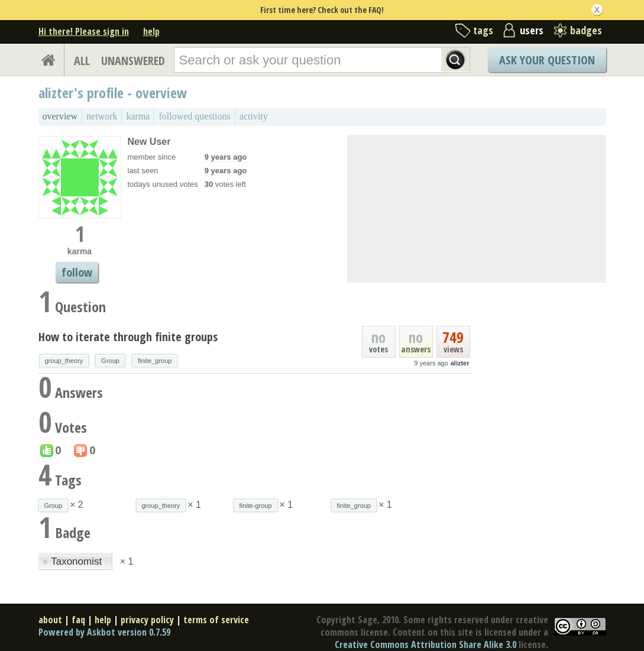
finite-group (256, 506)
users (532, 30)
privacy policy (147, 620)
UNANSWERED (133, 61)
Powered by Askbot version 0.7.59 (104, 632)
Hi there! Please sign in (84, 31)
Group (110, 361)
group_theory (64, 361)
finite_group (155, 361)
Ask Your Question (547, 60)
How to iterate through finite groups (128, 337)
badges (586, 30)
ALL (82, 61)
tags (483, 30)
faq (78, 620)
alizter (460, 363)
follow (77, 272)
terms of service (216, 620)
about (50, 620)
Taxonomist (74, 561)
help (151, 31)
